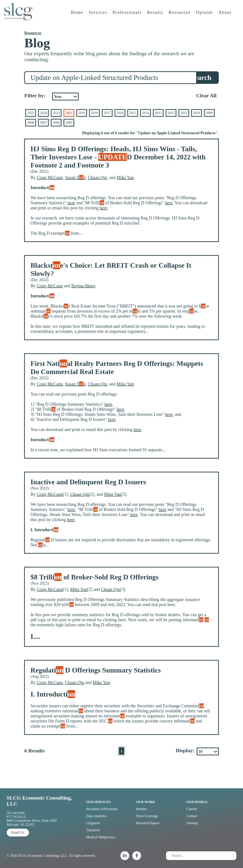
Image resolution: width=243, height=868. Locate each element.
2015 (133, 113)
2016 (120, 113)
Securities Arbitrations (102, 809)
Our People (197, 802)
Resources (180, 17)
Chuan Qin (97, 177)
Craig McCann (50, 177)
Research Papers (148, 823)
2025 (31, 113)
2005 (69, 123)
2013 (158, 113)
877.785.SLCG (17, 817)
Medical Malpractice (101, 837)
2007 (43, 123)
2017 (107, 113)
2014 (145, 113)
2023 (56, 113)
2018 (94, 113)
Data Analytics (97, 816)
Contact (192, 816)
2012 (171, 113)
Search (201, 77)
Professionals (128, 17)
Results (156, 17)
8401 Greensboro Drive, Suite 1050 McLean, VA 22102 (32, 823)
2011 (184, 113)
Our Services (98, 802)
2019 (82, 113)
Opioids (205, 17)
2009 (209, 113)
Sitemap (192, 823)
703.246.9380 (16, 813)
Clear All (206, 96)
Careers (192, 809)
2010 (197, 113)
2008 (31, 123)
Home (78, 17)
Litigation (93, 823)
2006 (56, 123)
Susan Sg (75, 177)
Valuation (93, 830)
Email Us (18, 832)
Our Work (146, 802)
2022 (69, 113)
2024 (43, 113)
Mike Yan (125, 177)
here (71, 203)
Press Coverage (147, 816)
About (226, 17)
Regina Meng (83, 286)
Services (99, 17)
